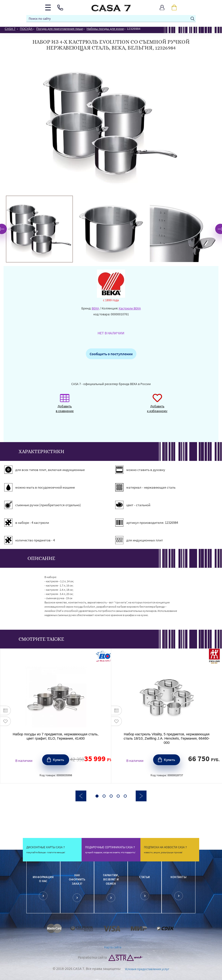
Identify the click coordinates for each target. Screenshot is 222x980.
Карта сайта (113, 947)
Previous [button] (81, 796)
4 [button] (118, 796)
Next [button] (141, 796)
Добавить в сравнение (65, 406)
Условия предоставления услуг (147, 969)
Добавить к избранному (157, 406)
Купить (59, 760)
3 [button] (111, 796)
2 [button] (104, 796)
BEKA (95, 308)
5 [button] (125, 796)
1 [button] (97, 796)
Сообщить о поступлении (111, 354)
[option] (39, 229)
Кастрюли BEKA (130, 308)
